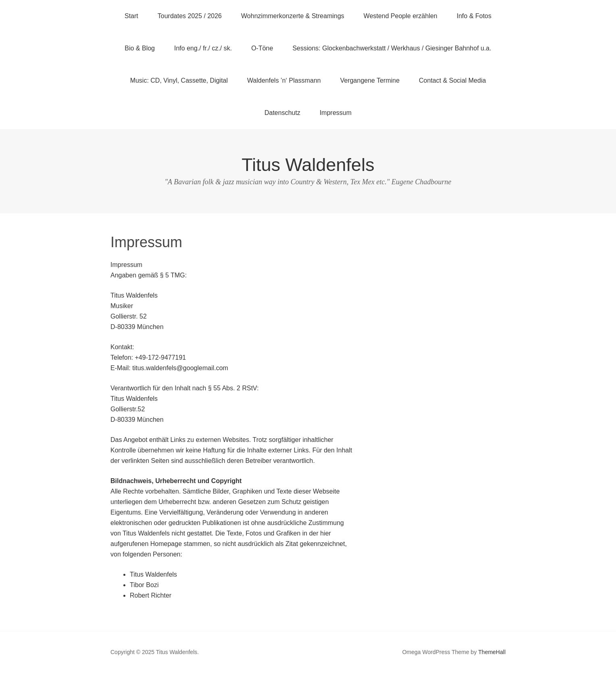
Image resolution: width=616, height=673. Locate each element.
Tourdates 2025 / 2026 (190, 16)
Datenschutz (282, 113)
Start (131, 16)
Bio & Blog (140, 48)
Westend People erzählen (401, 16)
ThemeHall (492, 652)
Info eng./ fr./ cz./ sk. (203, 48)
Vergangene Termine (370, 80)
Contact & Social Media (452, 80)
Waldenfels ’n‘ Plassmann (284, 80)
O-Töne (262, 48)
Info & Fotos (474, 16)
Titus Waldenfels (308, 165)
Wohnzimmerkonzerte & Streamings (293, 16)
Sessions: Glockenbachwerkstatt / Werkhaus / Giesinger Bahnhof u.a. (392, 48)
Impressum (336, 113)
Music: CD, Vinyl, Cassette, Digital (179, 80)
